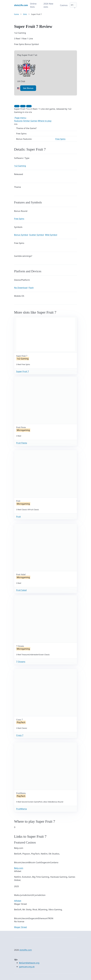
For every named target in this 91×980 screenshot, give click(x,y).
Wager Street (21, 927)
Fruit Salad (21, 590)
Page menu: (20, 118)
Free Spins (60, 139)
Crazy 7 (20, 735)
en (72, 5)
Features (18, 121)
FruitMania (22, 809)
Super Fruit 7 (23, 371)
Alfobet (18, 901)
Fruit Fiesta (22, 443)
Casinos (64, 5)
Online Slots (33, 5)
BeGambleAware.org (29, 963)
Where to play (45, 121)
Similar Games (30, 121)
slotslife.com (26, 950)
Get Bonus (28, 88)
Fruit (19, 517)
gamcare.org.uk (27, 967)
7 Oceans (21, 662)
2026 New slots (48, 5)
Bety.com (19, 868)
